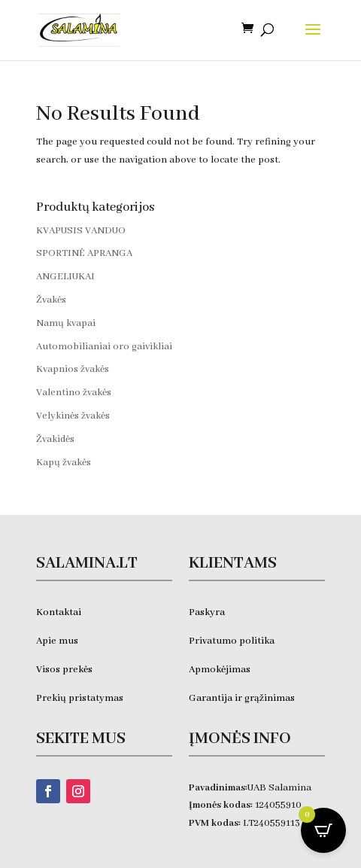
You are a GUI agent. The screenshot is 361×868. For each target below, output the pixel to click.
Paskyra (207, 612)
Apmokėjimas (220, 670)
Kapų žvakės (64, 463)
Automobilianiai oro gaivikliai (104, 347)
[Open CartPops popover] (323, 830)
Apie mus (57, 641)
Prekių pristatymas (81, 698)
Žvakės (51, 300)
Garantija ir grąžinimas (242, 698)
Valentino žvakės (74, 393)
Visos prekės (64, 670)
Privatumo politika (232, 641)
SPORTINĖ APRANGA (84, 253)
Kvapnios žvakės (73, 369)
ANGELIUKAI (65, 277)
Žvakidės (55, 439)
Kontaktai (59, 612)
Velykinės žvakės (73, 416)
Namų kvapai (66, 323)
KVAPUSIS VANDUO (81, 231)
